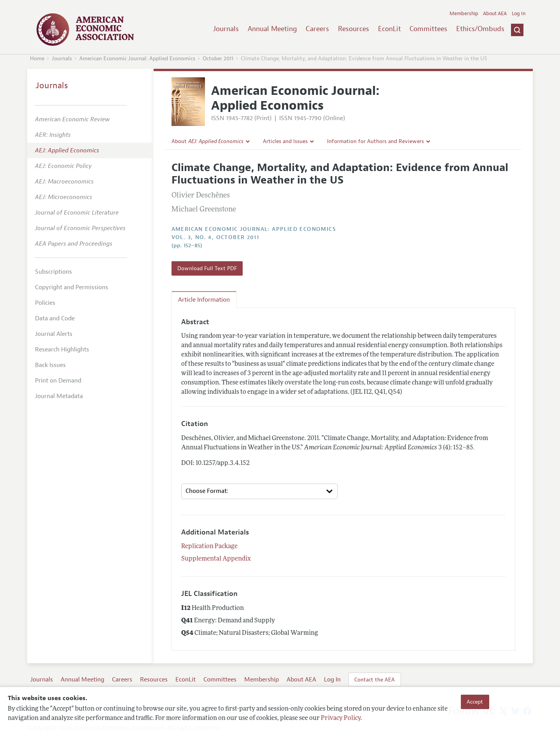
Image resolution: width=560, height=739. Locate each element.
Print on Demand (58, 381)
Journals (226, 29)
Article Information (204, 300)
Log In (519, 14)
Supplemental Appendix (216, 559)
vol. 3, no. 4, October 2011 (215, 237)
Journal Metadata (59, 396)
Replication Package (209, 547)
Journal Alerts (54, 334)
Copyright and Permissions (72, 287)
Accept (475, 702)
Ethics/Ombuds (480, 29)
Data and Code (55, 318)
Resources (353, 29)
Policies (45, 303)
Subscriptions (53, 272)
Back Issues (50, 365)
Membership (464, 14)
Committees (428, 29)
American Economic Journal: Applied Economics (137, 59)
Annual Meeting (272, 29)
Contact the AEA (374, 680)
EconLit (389, 29)
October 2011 (218, 59)
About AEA (495, 14)
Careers (317, 29)
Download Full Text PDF (207, 268)
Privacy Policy (341, 718)
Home (37, 59)
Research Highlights (62, 349)
